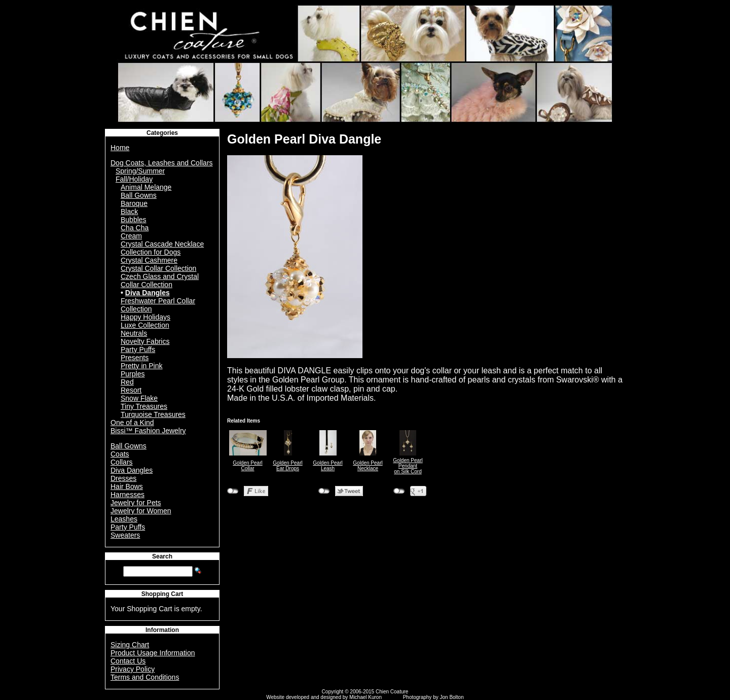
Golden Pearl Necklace (368, 466)
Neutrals (134, 333)
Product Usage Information (153, 653)
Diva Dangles (148, 293)
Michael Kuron (366, 697)
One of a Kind (132, 423)
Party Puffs (138, 349)
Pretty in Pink (141, 366)
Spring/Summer (140, 171)
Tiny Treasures (144, 406)
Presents (135, 358)
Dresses (123, 478)
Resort (131, 390)
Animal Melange (146, 187)
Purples (133, 374)
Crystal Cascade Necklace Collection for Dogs (162, 248)
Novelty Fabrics (145, 341)
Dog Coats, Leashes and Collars (162, 163)
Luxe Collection (145, 325)
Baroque (134, 203)
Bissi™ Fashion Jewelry (148, 431)
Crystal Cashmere (149, 260)
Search (162, 556)
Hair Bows (127, 486)
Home (120, 148)
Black (129, 212)
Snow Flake (139, 398)
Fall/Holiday (134, 179)
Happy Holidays (145, 317)
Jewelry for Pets (136, 503)
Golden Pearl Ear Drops (287, 466)
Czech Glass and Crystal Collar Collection (160, 281)
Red (127, 382)
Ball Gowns (139, 195)
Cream (131, 236)
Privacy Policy (133, 669)
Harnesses (127, 495)
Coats (120, 454)
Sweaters (125, 535)
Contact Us (128, 661)
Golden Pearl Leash (327, 466)
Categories (162, 133)
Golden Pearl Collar (247, 466)
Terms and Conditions (145, 677)
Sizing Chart (130, 645)
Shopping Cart (162, 594)
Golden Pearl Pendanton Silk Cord (408, 466)
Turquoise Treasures (153, 414)
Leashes (124, 519)
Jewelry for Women (141, 511)
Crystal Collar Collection (158, 268)
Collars (122, 462)
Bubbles (134, 220)
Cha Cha (135, 228)
